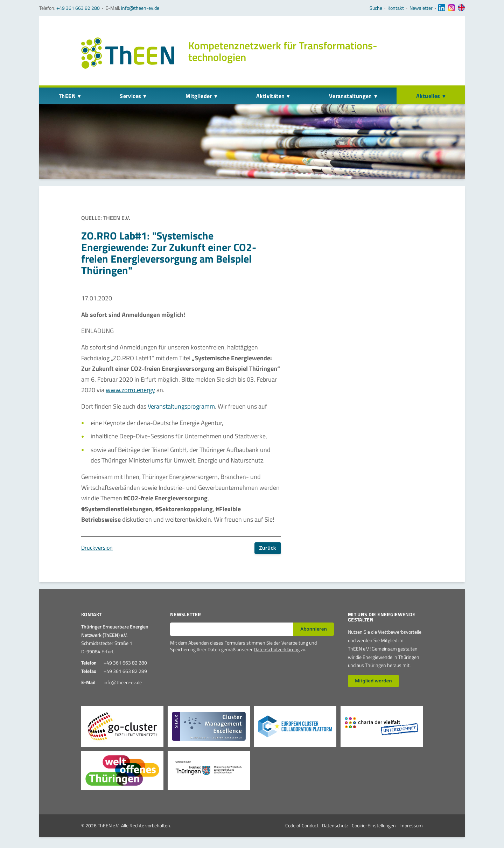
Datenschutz (335, 825)
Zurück (268, 548)
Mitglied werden (373, 681)
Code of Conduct (302, 825)
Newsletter (421, 8)
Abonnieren (314, 629)
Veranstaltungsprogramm (181, 406)
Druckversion (97, 548)
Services (130, 96)
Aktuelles (428, 96)
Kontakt (396, 8)
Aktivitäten (270, 96)
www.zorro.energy (130, 390)
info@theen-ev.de (140, 8)
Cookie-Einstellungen (374, 825)
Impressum (411, 825)
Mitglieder (199, 96)
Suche (376, 8)
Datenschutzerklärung (277, 649)
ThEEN (67, 96)
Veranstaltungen (351, 96)
